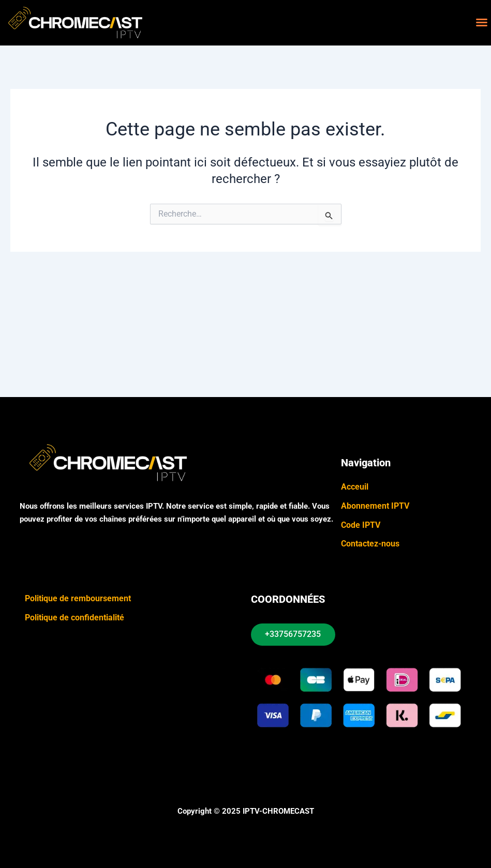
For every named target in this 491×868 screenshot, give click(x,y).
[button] (482, 22)
